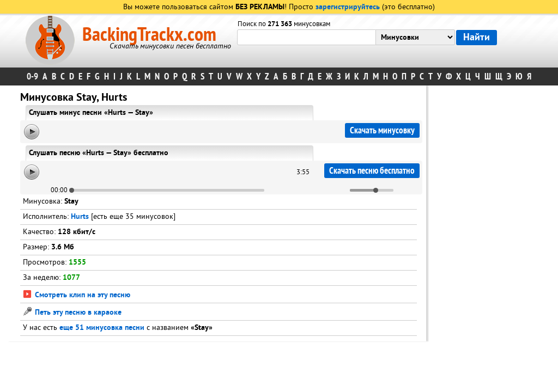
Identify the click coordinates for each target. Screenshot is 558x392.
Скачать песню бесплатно (372, 171)
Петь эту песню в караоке (72, 313)
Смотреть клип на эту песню (77, 295)
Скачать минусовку (382, 130)
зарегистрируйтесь (348, 7)
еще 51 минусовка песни (102, 328)
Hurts (80, 217)
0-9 (32, 76)
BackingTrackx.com (149, 35)
